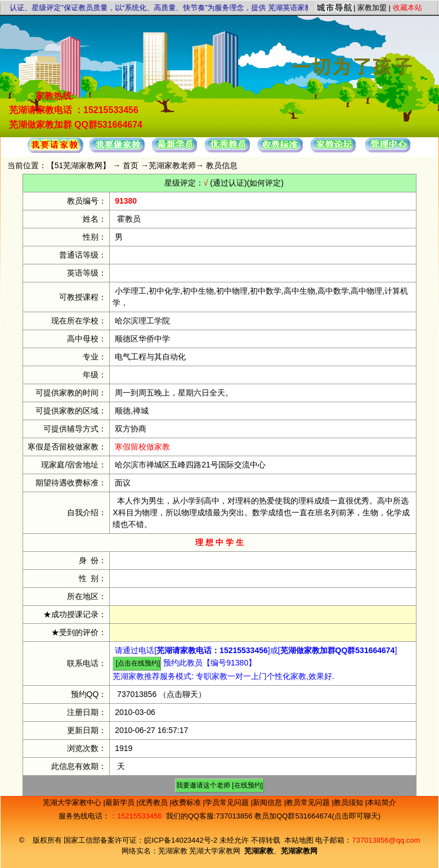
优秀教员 (154, 802)
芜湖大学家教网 (215, 851)
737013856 (137, 694)
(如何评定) (265, 183)
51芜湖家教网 (79, 165)
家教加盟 (372, 8)
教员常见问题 (309, 802)
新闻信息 (268, 802)
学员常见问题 (228, 802)
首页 (131, 165)
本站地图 (299, 840)
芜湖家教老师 (172, 165)
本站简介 (382, 802)
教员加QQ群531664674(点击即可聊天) (317, 816)
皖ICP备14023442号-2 (182, 840)
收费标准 (187, 802)
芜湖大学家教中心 (73, 802)
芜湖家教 (173, 851)
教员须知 (350, 802)
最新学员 (121, 802)
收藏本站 (407, 8)
